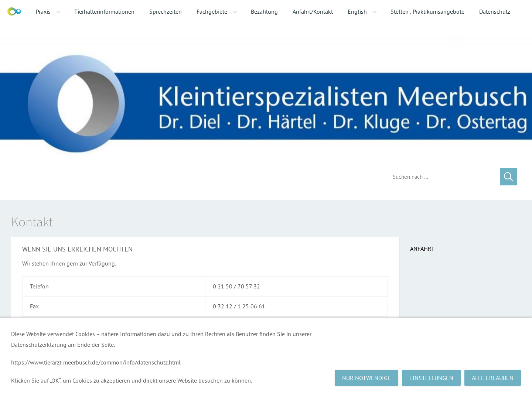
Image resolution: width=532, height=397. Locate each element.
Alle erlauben (493, 378)
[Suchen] (441, 177)
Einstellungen (431, 378)
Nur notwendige (366, 378)
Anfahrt (422, 249)
